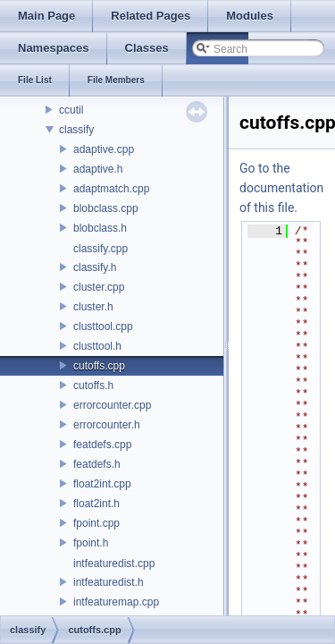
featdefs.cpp (102, 445)
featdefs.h (97, 464)
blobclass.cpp (106, 208)
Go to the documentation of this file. (281, 188)
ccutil (71, 110)
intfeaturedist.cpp (114, 563)
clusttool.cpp (103, 326)
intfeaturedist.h (109, 582)
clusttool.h (97, 346)
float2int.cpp (102, 484)
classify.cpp (100, 249)
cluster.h (93, 307)
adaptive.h (98, 169)
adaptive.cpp (104, 149)
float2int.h (96, 504)
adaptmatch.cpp (111, 189)
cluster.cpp (99, 287)
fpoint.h (91, 543)
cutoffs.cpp (99, 366)
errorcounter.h (107, 425)
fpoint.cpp (96, 523)
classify (76, 130)
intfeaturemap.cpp (116, 602)
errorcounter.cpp (112, 405)
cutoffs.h (93, 386)
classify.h (95, 267)
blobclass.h (100, 228)
